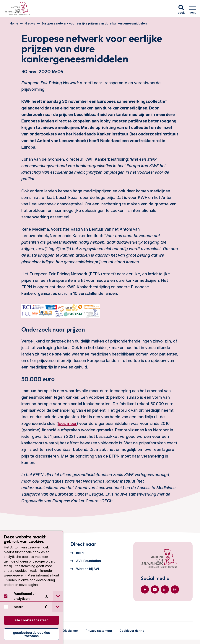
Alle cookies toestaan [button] (31, 620)
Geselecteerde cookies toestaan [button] (31, 634)
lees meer (67, 423)
